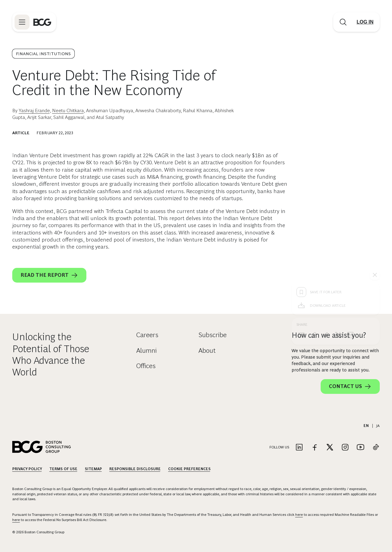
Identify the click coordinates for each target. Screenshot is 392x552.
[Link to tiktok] (376, 448)
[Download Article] (336, 207)
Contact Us (350, 386)
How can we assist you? (329, 335)
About (207, 350)
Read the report (49, 275)
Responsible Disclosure (135, 469)
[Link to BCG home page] (42, 22)
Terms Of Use (63, 469)
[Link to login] (365, 22)
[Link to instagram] (345, 448)
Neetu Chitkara (68, 110)
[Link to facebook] (315, 448)
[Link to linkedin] (299, 448)
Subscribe (213, 335)
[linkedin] (350, 237)
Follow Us (279, 447)
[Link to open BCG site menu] (22, 22)
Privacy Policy (27, 469)
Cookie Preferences (189, 469)
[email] (301, 237)
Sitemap (93, 469)
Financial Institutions (43, 54)
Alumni (147, 350)
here (299, 515)
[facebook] (326, 237)
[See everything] (375, 177)
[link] (314, 237)
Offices (146, 366)
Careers (147, 335)
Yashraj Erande (34, 110)
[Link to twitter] (330, 448)
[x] (338, 237)
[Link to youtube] (360, 448)
